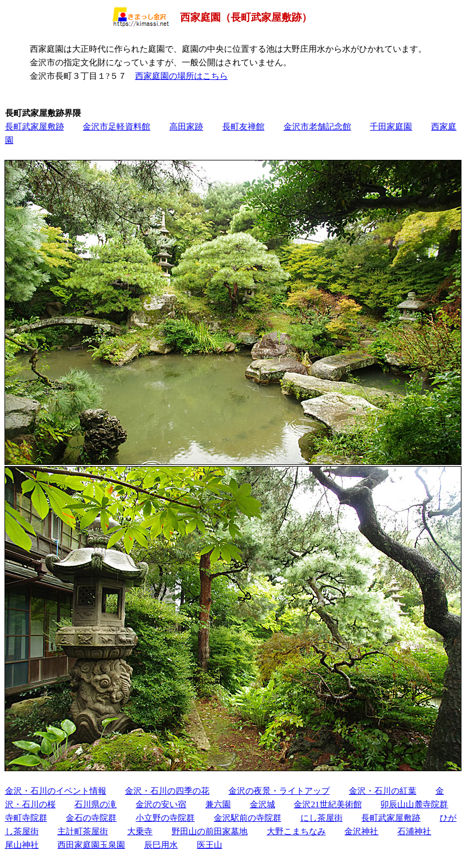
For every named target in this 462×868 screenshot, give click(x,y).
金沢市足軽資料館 (116, 126)
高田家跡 (186, 126)
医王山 (210, 845)
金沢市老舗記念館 (317, 126)
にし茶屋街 (322, 818)
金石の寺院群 (91, 818)
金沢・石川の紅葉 (383, 791)
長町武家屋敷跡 (35, 126)
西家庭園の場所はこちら (181, 76)
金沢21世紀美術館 (328, 804)
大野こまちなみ (296, 831)
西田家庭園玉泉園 (91, 845)
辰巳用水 (161, 845)
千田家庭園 (391, 126)
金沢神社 (361, 831)
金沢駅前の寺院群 (248, 818)
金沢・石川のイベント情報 (56, 791)
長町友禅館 (243, 126)
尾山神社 (22, 845)
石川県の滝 (95, 804)
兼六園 (218, 804)
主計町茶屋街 (83, 831)
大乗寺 (140, 831)
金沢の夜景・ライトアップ (279, 791)
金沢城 (263, 804)
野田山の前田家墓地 (210, 831)
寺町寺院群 (26, 818)
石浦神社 (414, 831)
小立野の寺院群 (165, 818)
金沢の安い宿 (161, 804)
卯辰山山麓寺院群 (414, 804)
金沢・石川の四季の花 (167, 791)
